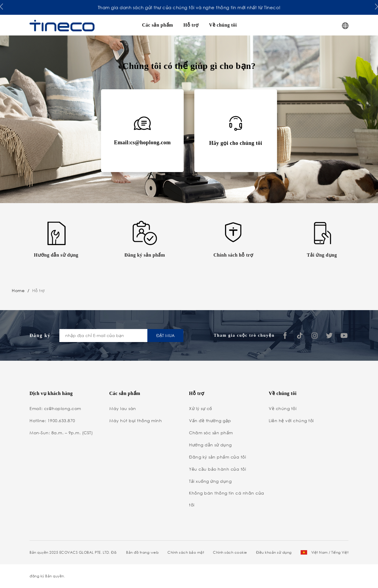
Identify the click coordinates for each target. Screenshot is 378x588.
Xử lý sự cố (201, 408)
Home (18, 290)
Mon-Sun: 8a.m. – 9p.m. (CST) (61, 433)
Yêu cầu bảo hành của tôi (217, 469)
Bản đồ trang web (142, 552)
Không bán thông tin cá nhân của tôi (227, 499)
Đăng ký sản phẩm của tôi (217, 457)
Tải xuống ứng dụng (210, 481)
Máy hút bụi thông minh (136, 421)
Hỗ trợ (191, 25)
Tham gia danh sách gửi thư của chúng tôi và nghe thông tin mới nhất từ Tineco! (189, 7)
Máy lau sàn (123, 408)
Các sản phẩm (158, 25)
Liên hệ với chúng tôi (291, 421)
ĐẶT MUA (165, 335)
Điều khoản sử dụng (274, 552)
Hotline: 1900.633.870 (52, 421)
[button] (1, 6)
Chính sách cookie (230, 552)
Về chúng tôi (223, 25)
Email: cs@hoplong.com (55, 408)
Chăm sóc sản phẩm (211, 433)
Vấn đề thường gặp (210, 421)
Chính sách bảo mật (186, 552)
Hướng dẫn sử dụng (210, 445)
